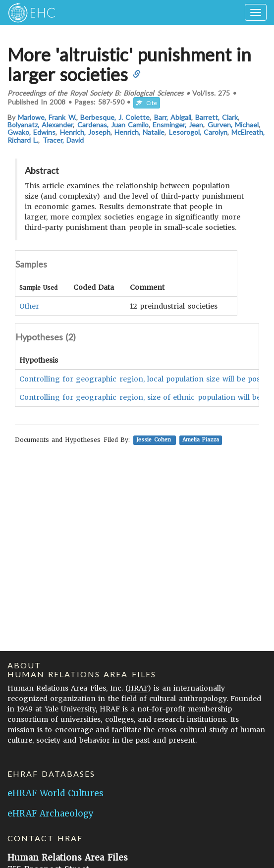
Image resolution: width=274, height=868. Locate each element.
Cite (147, 103)
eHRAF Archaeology (51, 814)
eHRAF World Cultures (55, 793)
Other (29, 306)
